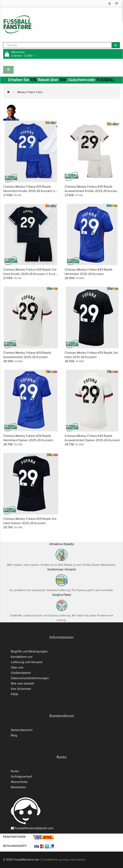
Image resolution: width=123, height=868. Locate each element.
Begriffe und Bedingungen (29, 651)
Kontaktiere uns (22, 657)
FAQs (15, 694)
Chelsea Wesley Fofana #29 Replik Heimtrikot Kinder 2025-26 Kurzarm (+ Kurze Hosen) (29, 191)
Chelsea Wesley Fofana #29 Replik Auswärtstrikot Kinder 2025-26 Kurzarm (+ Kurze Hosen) (92, 191)
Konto (15, 771)
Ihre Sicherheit (21, 689)
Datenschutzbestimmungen (30, 678)
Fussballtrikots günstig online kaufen (63, 860)
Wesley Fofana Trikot (30, 92)
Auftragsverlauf (21, 777)
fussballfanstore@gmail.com (34, 828)
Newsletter (18, 787)
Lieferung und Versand (27, 662)
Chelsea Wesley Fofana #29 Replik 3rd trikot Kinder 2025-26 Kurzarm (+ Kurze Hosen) (30, 274)
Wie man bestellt (22, 684)
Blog (14, 735)
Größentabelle (21, 673)
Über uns (17, 667)
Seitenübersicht (22, 730)
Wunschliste (19, 782)
